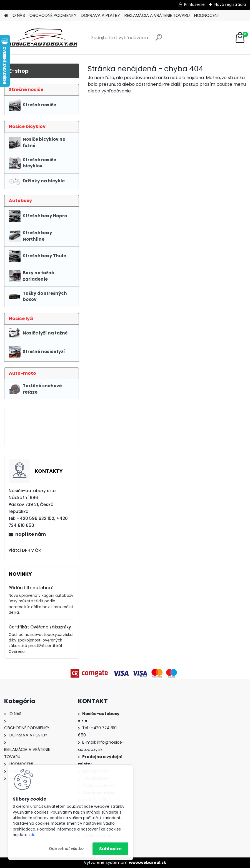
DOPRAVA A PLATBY (100, 15)
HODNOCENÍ (206, 15)
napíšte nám (31, 534)
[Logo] (42, 38)
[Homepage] (6, 16)
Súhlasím (110, 849)
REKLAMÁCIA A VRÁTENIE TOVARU (157, 15)
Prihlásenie (194, 4)
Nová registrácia (230, 4)
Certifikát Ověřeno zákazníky (40, 627)
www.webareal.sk (147, 862)
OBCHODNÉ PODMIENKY (53, 15)
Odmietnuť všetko (66, 849)
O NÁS (19, 15)
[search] (159, 40)
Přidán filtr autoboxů (31, 588)
